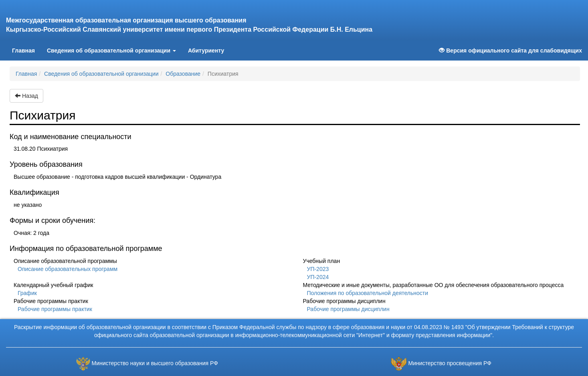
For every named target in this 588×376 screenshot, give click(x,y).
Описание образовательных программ (68, 269)
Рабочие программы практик (55, 309)
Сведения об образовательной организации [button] (111, 51)
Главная (26, 50)
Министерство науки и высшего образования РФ (155, 363)
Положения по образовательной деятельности (368, 293)
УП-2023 (318, 269)
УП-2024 (318, 277)
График (27, 293)
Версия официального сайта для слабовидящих (510, 51)
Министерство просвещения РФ (450, 363)
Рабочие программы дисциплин (348, 309)
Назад (26, 96)
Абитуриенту (206, 51)
